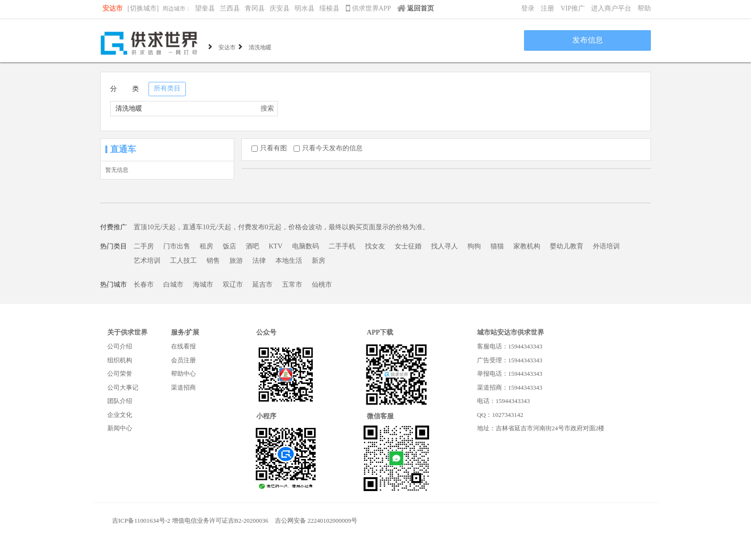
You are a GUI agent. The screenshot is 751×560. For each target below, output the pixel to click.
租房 (206, 246)
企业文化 (120, 415)
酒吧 (252, 246)
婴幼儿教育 (567, 246)
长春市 (144, 285)
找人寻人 (444, 246)
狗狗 (474, 246)
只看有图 (269, 148)
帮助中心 (183, 374)
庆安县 (280, 8)
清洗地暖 (260, 46)
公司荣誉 (120, 374)
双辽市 (233, 285)
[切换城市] (143, 8)
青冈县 (255, 8)
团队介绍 (120, 401)
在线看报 (183, 346)
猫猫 (497, 246)
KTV (276, 246)
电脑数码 (306, 246)
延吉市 (262, 285)
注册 (547, 8)
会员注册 (183, 360)
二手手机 (342, 246)
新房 (319, 261)
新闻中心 (120, 428)
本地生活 (289, 261)
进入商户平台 (611, 8)
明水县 (305, 8)
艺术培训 (147, 261)
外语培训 (606, 246)
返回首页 (415, 8)
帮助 (644, 8)
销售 (213, 261)
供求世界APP (369, 8)
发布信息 (588, 40)
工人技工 (183, 261)
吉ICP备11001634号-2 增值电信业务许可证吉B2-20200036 (190, 521)
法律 (259, 261)
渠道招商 (183, 387)
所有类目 (167, 88)
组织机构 (120, 360)
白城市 (173, 285)
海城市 (203, 285)
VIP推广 (573, 8)
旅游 (236, 261)
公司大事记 (123, 387)
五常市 (292, 285)
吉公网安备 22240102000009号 (316, 521)
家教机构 (527, 246)
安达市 (113, 8)
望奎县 (205, 8)
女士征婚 (408, 246)
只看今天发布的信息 (328, 148)
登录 (528, 8)
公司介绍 (120, 346)
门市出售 (177, 246)
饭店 (229, 246)
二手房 (144, 246)
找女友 (375, 246)
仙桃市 (322, 285)
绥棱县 (330, 8)
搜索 (267, 108)
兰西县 (230, 8)
